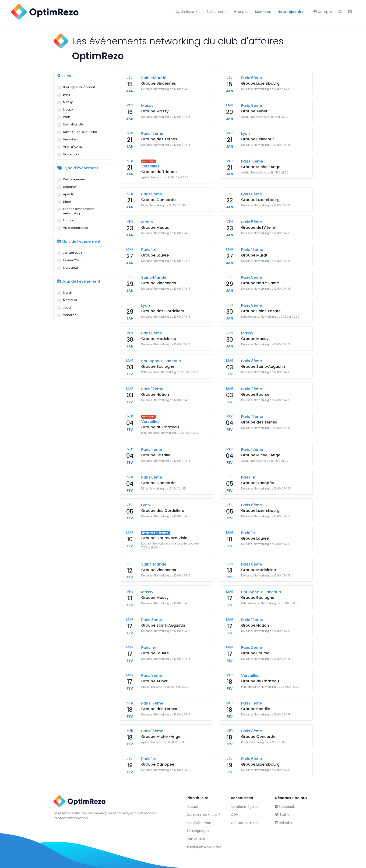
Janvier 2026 (73, 253)
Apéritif (68, 194)
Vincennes (71, 154)
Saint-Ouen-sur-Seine (80, 132)
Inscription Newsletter (204, 847)
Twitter (283, 815)
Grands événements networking (79, 211)
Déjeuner (70, 187)
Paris (67, 117)
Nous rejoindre (291, 12)
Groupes (241, 12)
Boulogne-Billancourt (79, 87)
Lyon (66, 95)
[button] (340, 12)
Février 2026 (72, 260)
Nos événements (200, 823)
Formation (71, 220)
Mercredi (70, 300)
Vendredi (70, 315)
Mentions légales (245, 807)
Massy (68, 102)
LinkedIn (283, 823)
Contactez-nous (245, 823)
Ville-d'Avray (73, 147)
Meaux (68, 109)
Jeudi (67, 307)
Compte (323, 12)
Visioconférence (76, 228)
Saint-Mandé (73, 124)
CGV (234, 815)
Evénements (217, 12)
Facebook (285, 807)
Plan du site (196, 839)
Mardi (67, 293)
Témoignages (198, 831)
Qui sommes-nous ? (203, 815)
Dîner (67, 202)
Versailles (70, 139)
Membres (263, 12)
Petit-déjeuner (74, 179)
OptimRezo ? (186, 12)
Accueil (192, 807)
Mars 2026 (71, 268)
